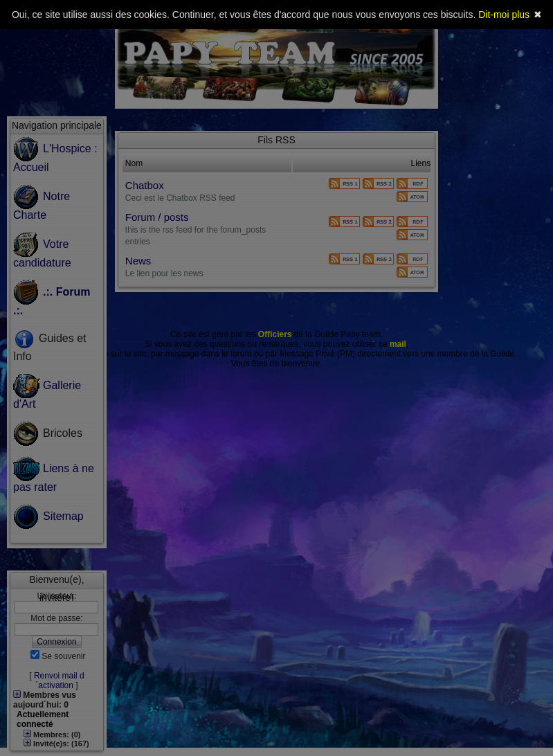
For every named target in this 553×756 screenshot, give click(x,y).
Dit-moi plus (504, 15)
